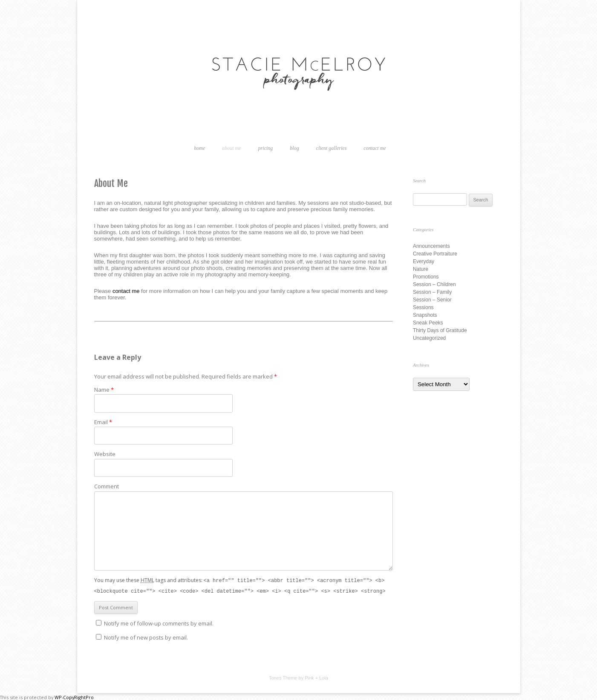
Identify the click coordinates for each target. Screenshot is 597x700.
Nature (421, 269)
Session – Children (434, 284)
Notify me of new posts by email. (146, 637)
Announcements (431, 246)
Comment (107, 486)
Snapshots (425, 315)
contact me (126, 291)
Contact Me (375, 148)
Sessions (423, 307)
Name (104, 390)
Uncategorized (429, 338)
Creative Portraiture (435, 254)
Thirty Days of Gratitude (440, 330)
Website (105, 454)
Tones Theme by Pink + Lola (298, 677)
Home (199, 148)
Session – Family (432, 292)
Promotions (426, 277)
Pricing (266, 148)
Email (103, 422)
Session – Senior (432, 300)
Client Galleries (332, 148)
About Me (231, 148)
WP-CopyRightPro (74, 696)
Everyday (424, 261)
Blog (294, 148)
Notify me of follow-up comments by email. (159, 623)
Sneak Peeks (428, 323)
